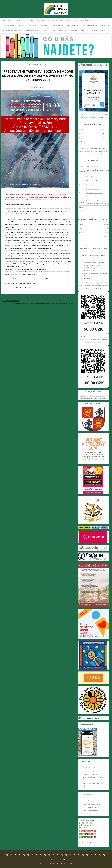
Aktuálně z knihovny (8, 21)
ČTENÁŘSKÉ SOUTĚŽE (58, 26)
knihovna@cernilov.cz (93, 189)
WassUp (94, 815)
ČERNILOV (83, 31)
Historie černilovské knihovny (90, 26)
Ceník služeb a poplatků (8, 26)
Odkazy (53, 31)
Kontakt (85, 771)
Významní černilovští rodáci (97, 31)
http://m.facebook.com (90, 801)
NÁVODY (45, 31)
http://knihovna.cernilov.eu (95, 193)
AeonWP (70, 864)
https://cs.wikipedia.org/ (90, 811)
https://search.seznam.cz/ (91, 807)
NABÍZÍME (68, 21)
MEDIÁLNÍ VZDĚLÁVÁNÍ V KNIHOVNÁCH (11, 31)
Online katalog (21, 21)
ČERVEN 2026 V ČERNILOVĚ (90, 774)
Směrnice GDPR (73, 31)
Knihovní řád (62, 31)
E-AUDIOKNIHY (40, 21)
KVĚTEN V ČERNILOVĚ (89, 768)
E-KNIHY (31, 21)
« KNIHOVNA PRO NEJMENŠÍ (11, 301)
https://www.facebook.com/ (92, 804)
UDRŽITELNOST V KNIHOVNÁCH (32, 31)
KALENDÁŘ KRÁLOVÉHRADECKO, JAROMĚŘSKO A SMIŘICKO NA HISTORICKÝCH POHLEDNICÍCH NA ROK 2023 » (42, 303)
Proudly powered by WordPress (48, 864)
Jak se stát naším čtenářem (55, 21)
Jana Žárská (35, 64)
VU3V (98, 21)
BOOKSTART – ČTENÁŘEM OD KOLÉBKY (84, 21)
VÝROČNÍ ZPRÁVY (33, 26)
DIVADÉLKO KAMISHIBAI (72, 26)
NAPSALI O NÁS (106, 26)
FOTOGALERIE (22, 26)
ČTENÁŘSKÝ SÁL (45, 26)
